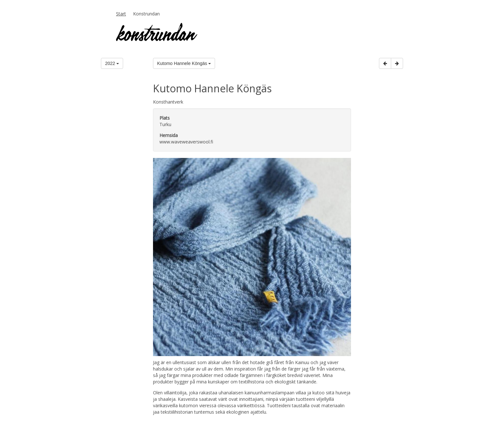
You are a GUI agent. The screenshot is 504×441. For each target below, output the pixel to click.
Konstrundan (146, 14)
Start (121, 14)
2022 (112, 63)
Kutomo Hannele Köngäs (184, 63)
